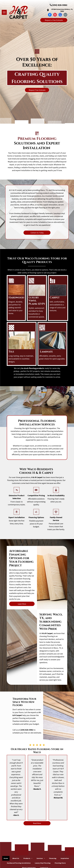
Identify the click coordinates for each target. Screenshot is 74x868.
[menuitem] (7, 858)
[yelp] (55, 15)
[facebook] (50, 15)
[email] (65, 15)
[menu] (4, 12)
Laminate (46, 352)
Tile (11, 352)
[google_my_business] (60, 15)
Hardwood (16, 298)
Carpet (55, 298)
